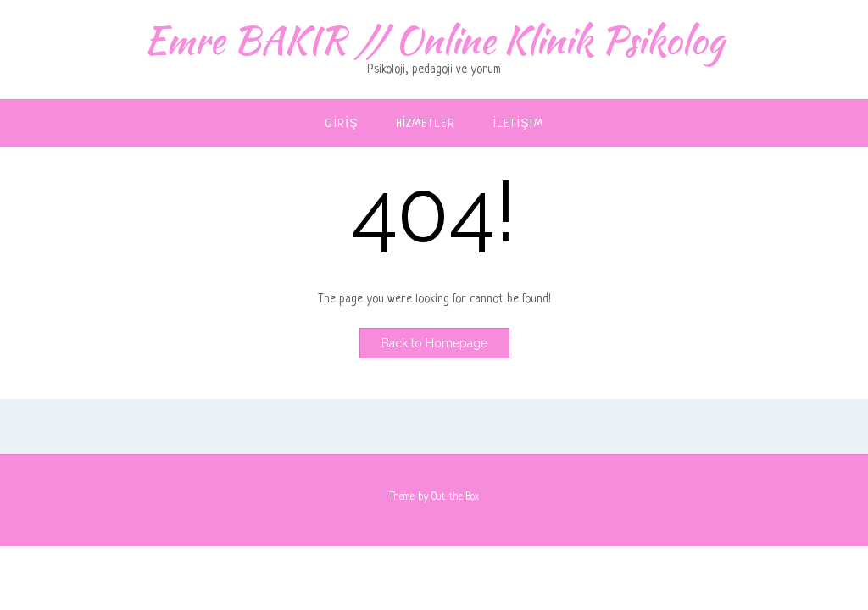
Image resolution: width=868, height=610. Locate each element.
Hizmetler (426, 124)
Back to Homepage (434, 343)
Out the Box (455, 497)
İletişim (518, 124)
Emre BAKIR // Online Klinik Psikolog (434, 40)
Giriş (341, 124)
